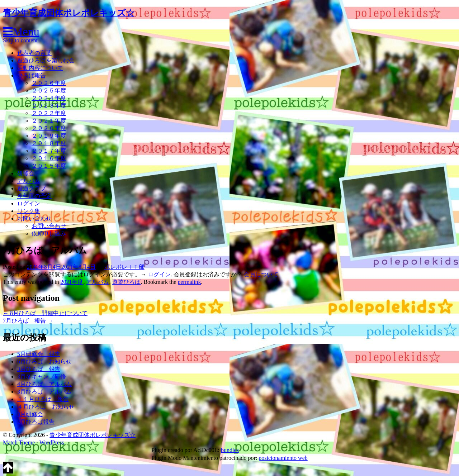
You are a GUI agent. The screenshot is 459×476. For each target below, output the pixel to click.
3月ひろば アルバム (44, 392)
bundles (230, 450)
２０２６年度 (49, 83)
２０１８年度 (49, 143)
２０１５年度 (49, 166)
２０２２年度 (49, 113)
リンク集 (29, 211)
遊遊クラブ (32, 188)
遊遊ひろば (126, 282)
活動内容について (40, 68)
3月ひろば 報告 (39, 369)
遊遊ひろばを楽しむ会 (46, 60)
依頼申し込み (49, 234)
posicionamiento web (283, 458)
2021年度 (72, 282)
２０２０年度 (49, 128)
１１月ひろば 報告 (43, 399)
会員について (261, 274)
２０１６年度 (49, 158)
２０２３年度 (49, 106)
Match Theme (19, 442)
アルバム (29, 181)
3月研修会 (30, 414)
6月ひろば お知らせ (44, 361)
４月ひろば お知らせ (46, 407)
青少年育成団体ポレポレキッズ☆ (69, 13)
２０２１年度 (49, 121)
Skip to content (20, 40)
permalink (190, 282)
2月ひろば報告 (36, 422)
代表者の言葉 (34, 53)
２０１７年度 (49, 151)
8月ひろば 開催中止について (45, 313)
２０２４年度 (49, 98)
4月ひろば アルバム (44, 384)
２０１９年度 (49, 136)
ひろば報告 (32, 75)
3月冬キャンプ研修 (42, 377)
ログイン (29, 203)
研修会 (26, 173)
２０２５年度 (49, 91)
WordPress (52, 442)
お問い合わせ (34, 218)
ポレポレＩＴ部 (124, 267)
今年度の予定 (34, 196)
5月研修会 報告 (39, 354)
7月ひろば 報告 (28, 321)
